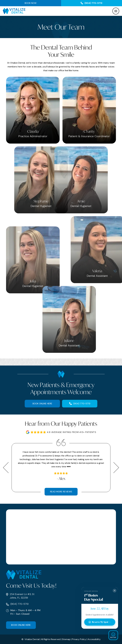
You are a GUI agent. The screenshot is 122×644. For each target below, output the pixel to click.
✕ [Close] (115, 591)
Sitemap (66, 639)
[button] (116, 11)
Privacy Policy (79, 639)
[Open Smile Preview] (113, 635)
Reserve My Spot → (100, 622)
